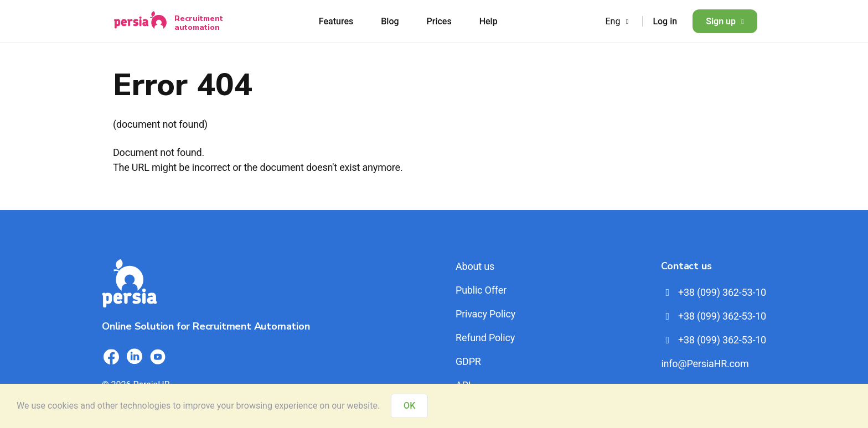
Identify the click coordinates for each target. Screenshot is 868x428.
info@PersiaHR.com (705, 364)
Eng (618, 21)
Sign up (725, 21)
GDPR (468, 361)
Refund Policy (485, 338)
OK (409, 406)
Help (489, 21)
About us (475, 266)
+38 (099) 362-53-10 (714, 292)
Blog (390, 21)
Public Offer (481, 290)
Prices (439, 21)
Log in (665, 21)
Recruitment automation (199, 23)
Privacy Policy (485, 314)
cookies (63, 406)
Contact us (686, 266)
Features (336, 21)
